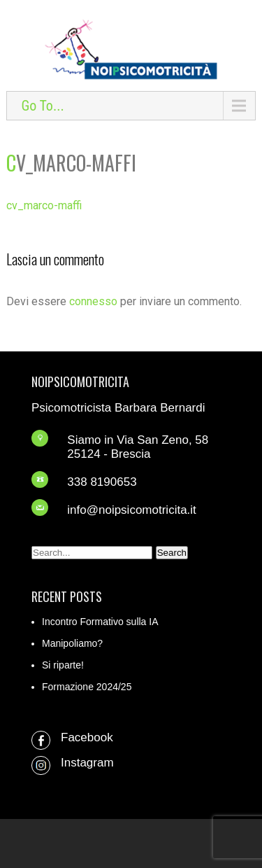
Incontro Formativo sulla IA (100, 622)
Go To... (42, 106)
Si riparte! (63, 665)
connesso (93, 301)
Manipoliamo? (72, 643)
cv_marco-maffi (44, 205)
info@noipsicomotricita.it (132, 510)
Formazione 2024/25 (87, 687)
